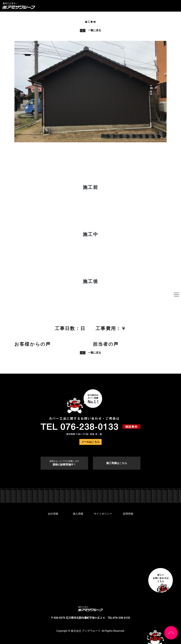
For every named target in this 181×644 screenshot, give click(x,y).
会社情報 (53, 514)
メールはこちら (90, 442)
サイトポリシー (103, 514)
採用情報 (128, 514)
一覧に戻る (90, 30)
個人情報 (78, 514)
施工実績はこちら (117, 463)
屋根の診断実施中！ (64, 463)
